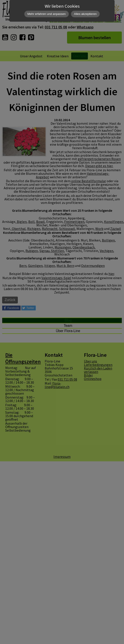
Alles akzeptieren (85, 14)
